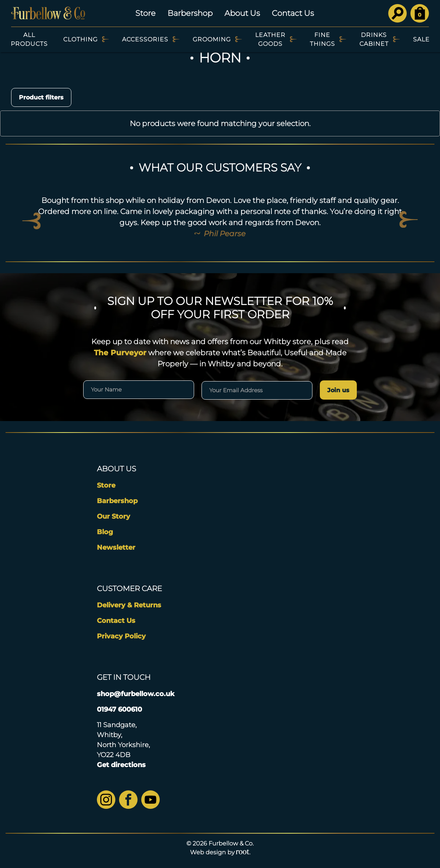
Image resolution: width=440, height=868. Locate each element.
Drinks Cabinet (374, 39)
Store (145, 13)
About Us (242, 13)
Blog (105, 532)
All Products (29, 39)
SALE (421, 39)
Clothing (80, 39)
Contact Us (293, 13)
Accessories (145, 39)
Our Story (114, 516)
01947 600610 (119, 709)
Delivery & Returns (129, 605)
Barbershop (190, 13)
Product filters (41, 97)
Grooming (212, 39)
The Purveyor (120, 353)
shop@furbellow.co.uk (136, 694)
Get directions (121, 765)
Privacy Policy (121, 636)
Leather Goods (270, 39)
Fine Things (322, 39)
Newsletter (116, 547)
